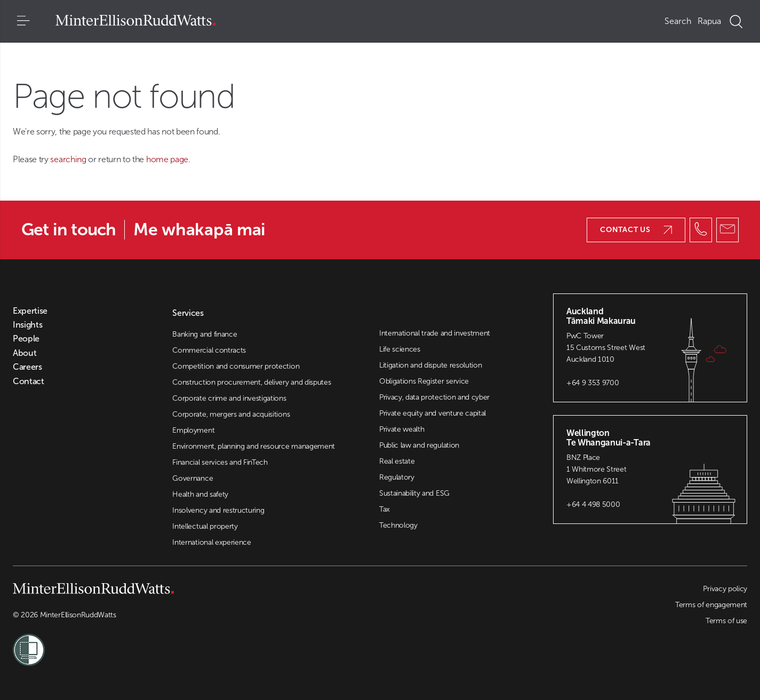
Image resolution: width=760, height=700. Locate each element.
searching (69, 159)
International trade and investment (435, 333)
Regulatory (397, 477)
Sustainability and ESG (414, 493)
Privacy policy (725, 589)
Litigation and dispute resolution (430, 365)
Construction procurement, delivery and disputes (251, 382)
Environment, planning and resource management (254, 446)
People (26, 339)
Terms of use (726, 621)
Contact (29, 381)
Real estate (397, 461)
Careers (27, 367)
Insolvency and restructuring (218, 510)
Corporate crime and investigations (229, 398)
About (25, 353)
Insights (27, 325)
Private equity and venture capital (433, 413)
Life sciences (400, 349)
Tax (385, 509)
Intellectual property (205, 526)
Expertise (30, 311)
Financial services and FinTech (220, 462)
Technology (398, 525)
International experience (211, 542)
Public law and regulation (419, 445)
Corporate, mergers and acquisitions (231, 414)
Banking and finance (205, 334)
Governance (193, 478)
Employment (193, 430)
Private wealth (402, 429)
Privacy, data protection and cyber (434, 397)
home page (167, 159)
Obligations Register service (424, 381)
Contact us (636, 230)
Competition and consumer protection (236, 366)
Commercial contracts (209, 350)
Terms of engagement (711, 605)
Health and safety (200, 494)
